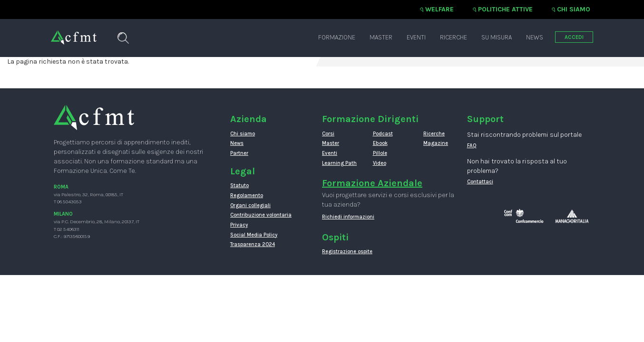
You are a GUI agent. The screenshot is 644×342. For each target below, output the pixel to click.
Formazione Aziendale (372, 183)
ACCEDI (574, 37)
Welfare (439, 9)
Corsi (328, 134)
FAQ (472, 146)
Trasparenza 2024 (253, 244)
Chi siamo (574, 9)
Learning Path (339, 163)
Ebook (380, 143)
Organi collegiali (250, 205)
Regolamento (247, 195)
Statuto (239, 185)
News (535, 37)
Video (380, 163)
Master (381, 37)
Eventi (416, 37)
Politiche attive (505, 9)
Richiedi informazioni (348, 217)
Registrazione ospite (347, 252)
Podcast (383, 134)
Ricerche (454, 37)
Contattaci (480, 182)
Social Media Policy (254, 235)
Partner (239, 153)
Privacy (239, 225)
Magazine (436, 143)
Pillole (380, 153)
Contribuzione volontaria (261, 215)
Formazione (337, 37)
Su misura (497, 37)
